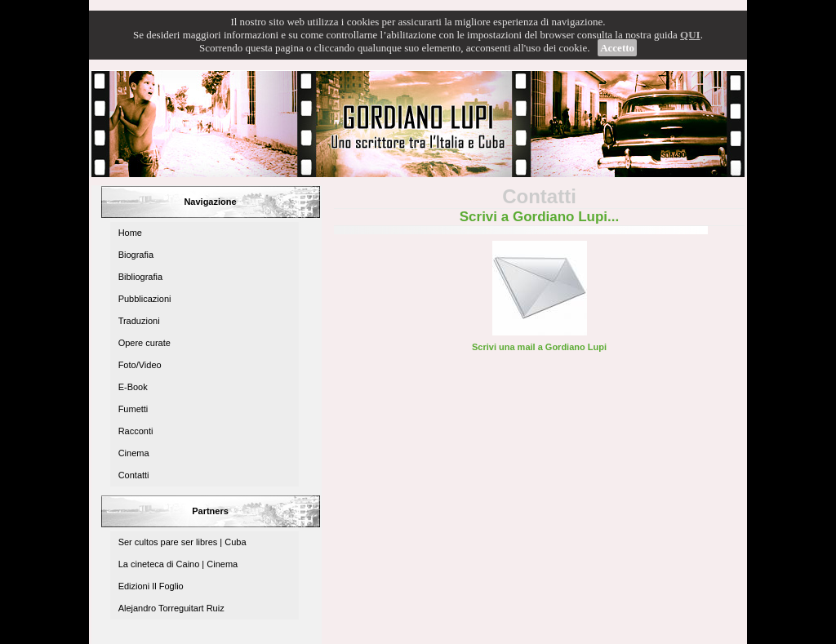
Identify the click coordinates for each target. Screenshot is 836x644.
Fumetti (133, 409)
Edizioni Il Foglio (151, 586)
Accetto (617, 48)
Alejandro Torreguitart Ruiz (171, 608)
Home (130, 233)
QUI (690, 35)
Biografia (136, 255)
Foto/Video (140, 365)
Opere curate (145, 343)
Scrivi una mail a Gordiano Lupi (539, 347)
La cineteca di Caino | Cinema (178, 564)
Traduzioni (139, 321)
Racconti (136, 431)
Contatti (134, 475)
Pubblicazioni (145, 299)
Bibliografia (140, 277)
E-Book (133, 387)
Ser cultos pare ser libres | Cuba (182, 542)
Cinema (134, 453)
